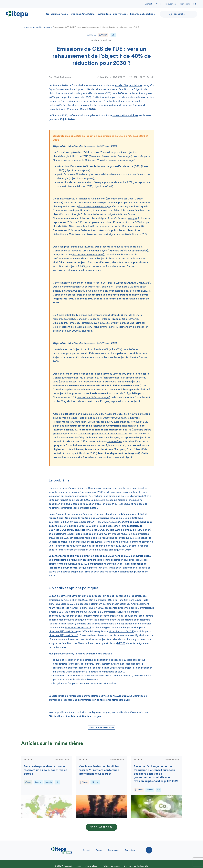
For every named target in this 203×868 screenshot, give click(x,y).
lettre (138, 323)
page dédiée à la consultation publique (76, 712)
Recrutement (171, 4)
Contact (148, 4)
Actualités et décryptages (113, 14)
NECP (121, 643)
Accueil (22, 27)
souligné (133, 218)
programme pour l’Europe (79, 247)
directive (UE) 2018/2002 (63, 635)
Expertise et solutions (142, 14)
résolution (91, 234)
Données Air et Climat (83, 14)
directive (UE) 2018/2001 (63, 631)
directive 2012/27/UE (122, 631)
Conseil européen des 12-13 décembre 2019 (102, 434)
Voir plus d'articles (101, 827)
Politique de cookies (112, 866)
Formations (185, 4)
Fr (195, 4)
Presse (159, 4)
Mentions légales (92, 866)
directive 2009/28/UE (79, 628)
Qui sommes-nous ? (57, 14)
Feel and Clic (143, 866)
